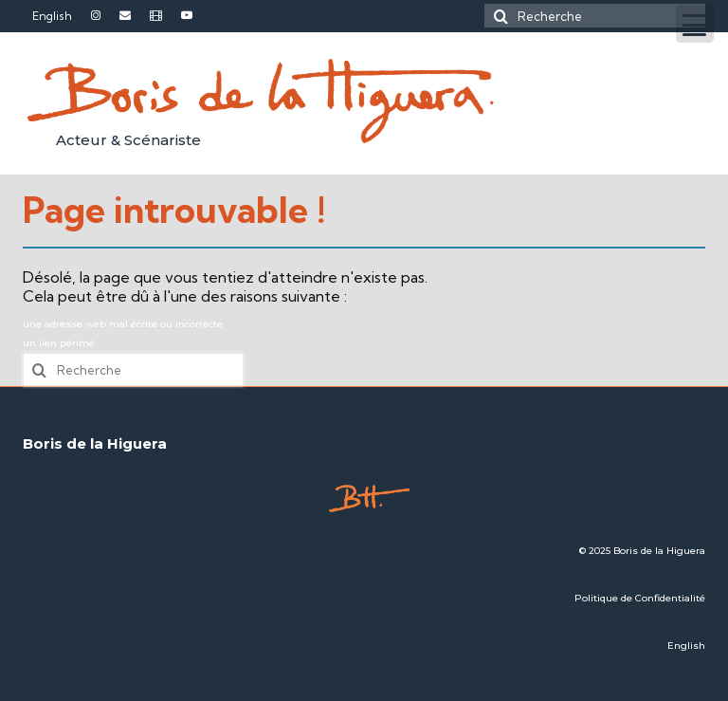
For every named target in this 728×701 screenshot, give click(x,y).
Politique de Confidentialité (640, 598)
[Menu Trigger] (695, 24)
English (686, 646)
